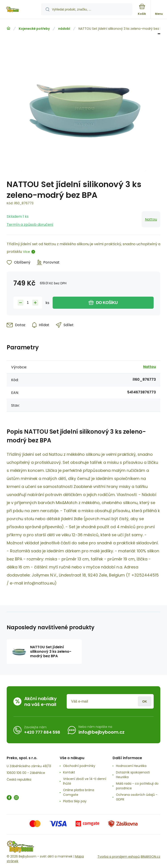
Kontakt (69, 772)
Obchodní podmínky (79, 766)
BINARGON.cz (151, 857)
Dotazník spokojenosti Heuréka (133, 775)
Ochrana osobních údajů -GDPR (137, 797)
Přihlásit (145, 701)
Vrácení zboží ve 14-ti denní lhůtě (85, 781)
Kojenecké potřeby (34, 29)
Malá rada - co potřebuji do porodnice (137, 786)
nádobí (64, 29)
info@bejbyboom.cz (101, 732)
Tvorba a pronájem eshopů (119, 857)
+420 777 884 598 (42, 732)
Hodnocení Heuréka (131, 766)
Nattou (151, 219)
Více (26, 252)
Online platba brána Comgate (79, 792)
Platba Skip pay (75, 801)
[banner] (21, 10)
